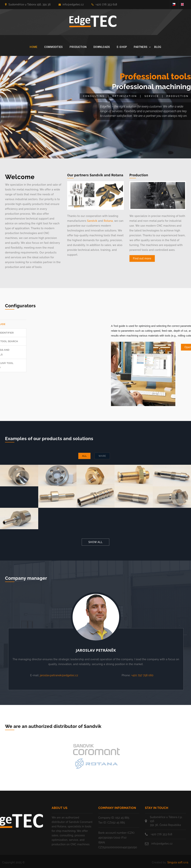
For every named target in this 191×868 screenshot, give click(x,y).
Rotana (108, 221)
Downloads (102, 47)
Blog (158, 47)
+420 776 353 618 (104, 4)
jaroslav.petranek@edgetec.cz (59, 675)
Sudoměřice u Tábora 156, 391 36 (28, 4)
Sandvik (92, 221)
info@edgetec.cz (71, 4)
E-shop (122, 47)
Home (34, 47)
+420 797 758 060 (142, 675)
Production (78, 47)
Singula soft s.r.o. (178, 862)
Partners (141, 47)
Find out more (142, 258)
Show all (95, 542)
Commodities (54, 47)
